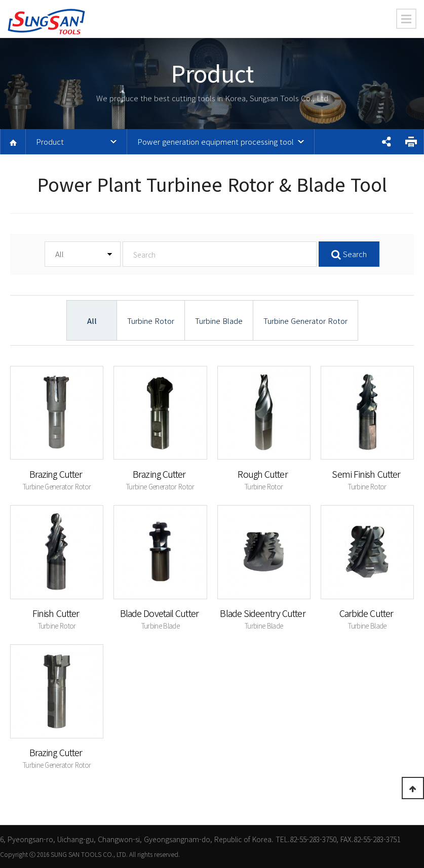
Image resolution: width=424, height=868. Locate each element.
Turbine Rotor (151, 321)
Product (50, 141)
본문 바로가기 (0, 0)
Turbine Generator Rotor (305, 321)
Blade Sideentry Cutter (263, 613)
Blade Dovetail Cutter (160, 613)
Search (349, 254)
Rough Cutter (263, 474)
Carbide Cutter (368, 613)
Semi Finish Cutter (367, 474)
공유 (386, 142)
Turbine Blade (219, 321)
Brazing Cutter (57, 474)
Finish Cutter (57, 613)
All (92, 321)
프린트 (411, 142)
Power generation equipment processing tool (216, 141)
